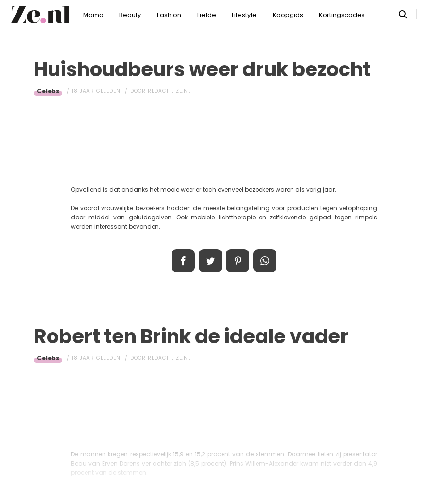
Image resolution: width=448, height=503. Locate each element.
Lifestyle (244, 15)
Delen (183, 261)
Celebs (48, 91)
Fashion (169, 15)
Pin (238, 261)
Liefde (207, 15)
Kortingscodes (342, 15)
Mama (93, 15)
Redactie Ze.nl (169, 91)
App (265, 261)
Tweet (210, 261)
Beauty (130, 15)
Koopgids (288, 15)
